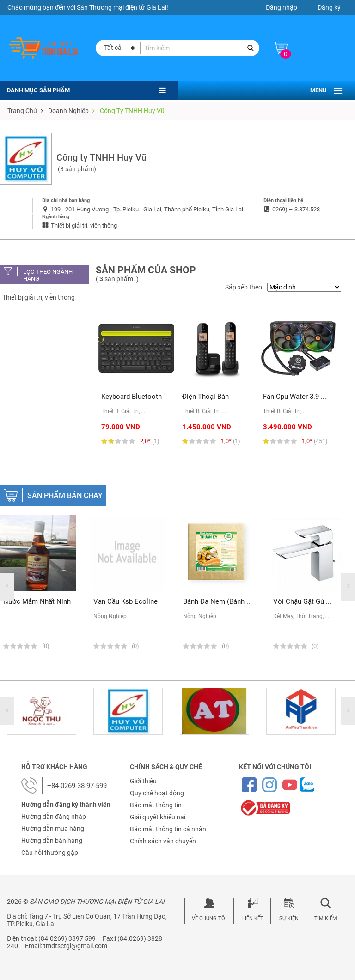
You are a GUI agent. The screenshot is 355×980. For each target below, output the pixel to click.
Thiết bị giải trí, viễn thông (39, 297)
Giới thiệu (143, 781)
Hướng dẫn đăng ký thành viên (66, 805)
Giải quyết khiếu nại (158, 817)
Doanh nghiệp (68, 111)
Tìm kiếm (326, 918)
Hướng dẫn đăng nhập (54, 817)
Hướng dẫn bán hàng (52, 841)
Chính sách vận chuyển (163, 841)
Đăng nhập (282, 7)
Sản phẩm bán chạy (65, 496)
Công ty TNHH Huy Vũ (132, 111)
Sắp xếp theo (244, 287)
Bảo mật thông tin (156, 805)
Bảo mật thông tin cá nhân (168, 829)
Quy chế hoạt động (157, 793)
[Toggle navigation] (338, 91)
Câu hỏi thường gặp (50, 853)
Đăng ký (329, 7)
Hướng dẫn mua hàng (53, 829)
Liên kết (253, 918)
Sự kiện (289, 918)
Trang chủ (22, 111)
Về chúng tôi (209, 918)
